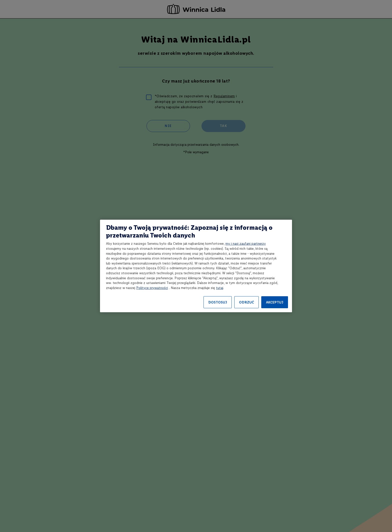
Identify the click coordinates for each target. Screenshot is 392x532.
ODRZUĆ (246, 302)
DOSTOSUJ (218, 302)
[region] (196, 266)
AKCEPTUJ (275, 302)
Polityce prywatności (152, 288)
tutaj (220, 288)
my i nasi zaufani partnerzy (246, 244)
